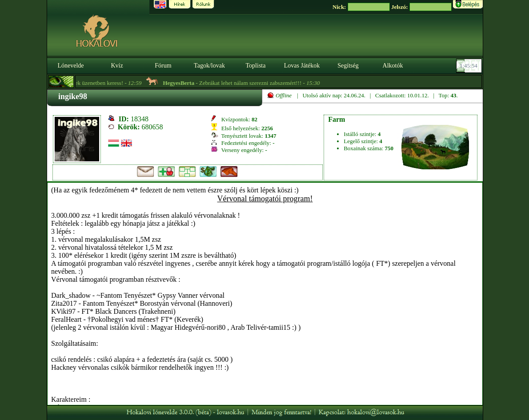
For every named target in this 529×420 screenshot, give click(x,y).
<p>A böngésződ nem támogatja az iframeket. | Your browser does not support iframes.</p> (265, 294)
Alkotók (393, 66)
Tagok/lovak (209, 66)
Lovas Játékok (302, 66)
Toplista (256, 66)
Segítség (348, 66)
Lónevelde (70, 66)
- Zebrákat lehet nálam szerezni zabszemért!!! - (245, 83)
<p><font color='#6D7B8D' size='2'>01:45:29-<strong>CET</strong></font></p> (470, 66)
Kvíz (117, 66)
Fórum (163, 66)
